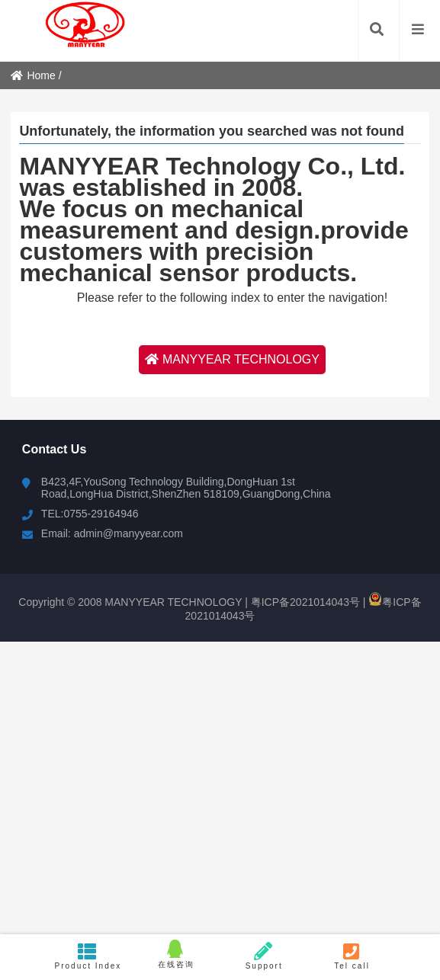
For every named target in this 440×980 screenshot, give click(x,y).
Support (264, 956)
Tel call (352, 956)
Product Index (88, 956)
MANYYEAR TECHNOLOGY (232, 359)
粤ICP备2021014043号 (304, 602)
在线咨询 (176, 954)
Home (33, 75)
